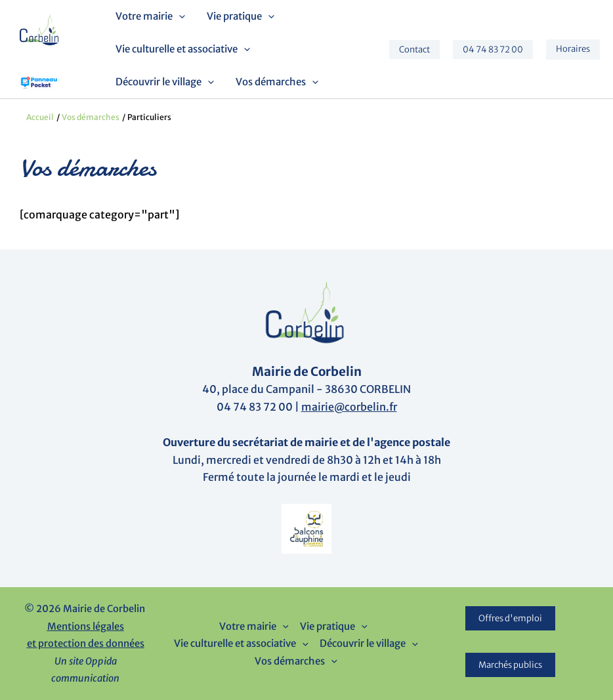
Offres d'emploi (510, 618)
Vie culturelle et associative (182, 49)
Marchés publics (510, 665)
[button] (178, 16)
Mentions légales (86, 627)
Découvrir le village (164, 82)
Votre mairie (150, 16)
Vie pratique (238, 16)
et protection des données (86, 644)
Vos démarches (274, 82)
